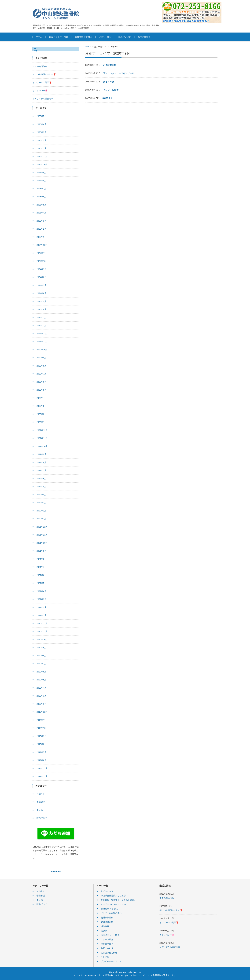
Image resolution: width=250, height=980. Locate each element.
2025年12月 (42, 156)
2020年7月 (41, 664)
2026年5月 (41, 116)
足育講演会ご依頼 (109, 953)
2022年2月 (41, 511)
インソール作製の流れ (111, 913)
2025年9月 (41, 173)
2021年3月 (41, 599)
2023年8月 (41, 366)
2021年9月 (41, 551)
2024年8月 (41, 277)
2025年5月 (41, 205)
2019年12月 (42, 712)
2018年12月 (42, 768)
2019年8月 (41, 744)
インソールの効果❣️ (42, 83)
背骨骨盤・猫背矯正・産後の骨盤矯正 (118, 900)
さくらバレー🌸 (40, 90)
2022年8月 (41, 462)
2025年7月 (41, 189)
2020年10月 (42, 640)
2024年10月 (42, 261)
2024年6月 (41, 293)
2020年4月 (41, 688)
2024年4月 (41, 309)
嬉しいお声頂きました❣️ (44, 74)
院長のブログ (125, 37)
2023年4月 (41, 398)
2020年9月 (41, 648)
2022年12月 (42, 430)
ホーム (39, 37)
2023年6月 (41, 382)
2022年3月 (41, 503)
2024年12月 (42, 245)
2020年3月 (41, 696)
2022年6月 (41, 479)
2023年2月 (41, 414)
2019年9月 (41, 736)
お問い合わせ (144, 37)
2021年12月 (42, 527)
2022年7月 (41, 470)
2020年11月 (42, 631)
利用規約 (157, 975)
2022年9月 (41, 454)
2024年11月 (42, 253)
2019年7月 (41, 752)
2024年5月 (41, 301)
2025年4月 (41, 213)
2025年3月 (41, 221)
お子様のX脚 (109, 65)
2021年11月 (42, 535)
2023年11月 (42, 342)
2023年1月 (41, 422)
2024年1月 (41, 325)
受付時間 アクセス (84, 37)
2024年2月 (41, 317)
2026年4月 (41, 124)
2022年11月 (42, 438)
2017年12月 (42, 776)
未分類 (40, 810)
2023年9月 (41, 358)
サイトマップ (107, 891)
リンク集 (105, 957)
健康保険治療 (107, 922)
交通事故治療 (107, 918)
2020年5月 (41, 680)
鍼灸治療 (105, 926)
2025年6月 (41, 197)
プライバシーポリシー (111, 961)
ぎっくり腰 (109, 82)
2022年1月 (41, 519)
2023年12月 (42, 334)
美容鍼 (104, 931)
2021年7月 (41, 567)
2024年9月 (41, 269)
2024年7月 (41, 285)
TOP (87, 47)
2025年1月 (41, 237)
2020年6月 (41, 672)
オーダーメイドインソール (113, 904)
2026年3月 (41, 132)
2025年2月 (41, 229)
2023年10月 (42, 350)
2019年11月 (42, 720)
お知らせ (41, 794)
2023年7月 (41, 374)
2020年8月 (41, 656)
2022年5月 (41, 486)
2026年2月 (41, 140)
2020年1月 (41, 704)
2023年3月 (41, 406)
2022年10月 (42, 446)
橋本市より (107, 98)
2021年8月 (41, 559)
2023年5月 (41, 390)
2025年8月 (41, 181)
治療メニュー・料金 (59, 37)
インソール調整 (111, 90)
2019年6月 (41, 760)
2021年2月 (41, 607)
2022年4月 (41, 495)
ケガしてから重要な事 (43, 99)
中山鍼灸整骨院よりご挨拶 (113, 896)
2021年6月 (41, 575)
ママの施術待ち (40, 66)
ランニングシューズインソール (119, 73)
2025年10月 (42, 164)
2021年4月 (41, 591)
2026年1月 (41, 148)
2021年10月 (42, 543)
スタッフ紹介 (105, 37)
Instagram (56, 871)
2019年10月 (42, 728)
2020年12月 (42, 623)
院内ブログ (42, 818)
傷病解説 (41, 802)
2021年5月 (41, 583)
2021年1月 (41, 615)
